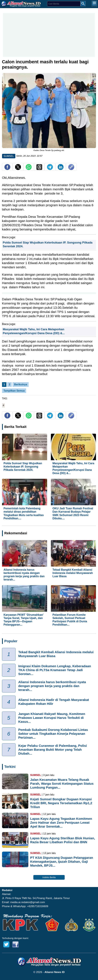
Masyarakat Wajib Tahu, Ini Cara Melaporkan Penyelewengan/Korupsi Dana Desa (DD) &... (73, 468)
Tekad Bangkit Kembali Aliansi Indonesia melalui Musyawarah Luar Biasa (73, 573)
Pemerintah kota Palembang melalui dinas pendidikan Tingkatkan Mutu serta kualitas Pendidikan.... (24, 513)
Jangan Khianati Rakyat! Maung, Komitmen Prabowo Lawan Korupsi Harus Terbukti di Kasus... (52, 718)
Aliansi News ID (55, 972)
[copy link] (71, 169)
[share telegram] (50, 169)
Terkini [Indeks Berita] (10, 767)
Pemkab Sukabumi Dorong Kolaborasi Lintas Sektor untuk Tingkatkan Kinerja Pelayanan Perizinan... (53, 734)
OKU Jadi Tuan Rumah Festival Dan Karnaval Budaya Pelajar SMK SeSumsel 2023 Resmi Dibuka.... (73, 513)
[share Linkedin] (61, 169)
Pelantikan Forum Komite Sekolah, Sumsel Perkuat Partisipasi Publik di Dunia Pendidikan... (70, 620)
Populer (11, 641)
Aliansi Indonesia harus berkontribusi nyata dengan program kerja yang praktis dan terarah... (24, 575)
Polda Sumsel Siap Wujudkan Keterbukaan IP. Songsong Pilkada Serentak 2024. (23, 467)
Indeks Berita (49, 877)
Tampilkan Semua (14, 391)
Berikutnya (21, 384)
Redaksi (7, 890)
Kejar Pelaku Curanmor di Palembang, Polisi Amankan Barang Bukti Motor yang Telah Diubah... (53, 750)
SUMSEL (9, 156)
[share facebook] (7, 169)
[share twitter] (18, 169)
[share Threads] (39, 169)
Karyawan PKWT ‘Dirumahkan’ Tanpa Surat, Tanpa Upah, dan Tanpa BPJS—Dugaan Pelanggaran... (24, 620)
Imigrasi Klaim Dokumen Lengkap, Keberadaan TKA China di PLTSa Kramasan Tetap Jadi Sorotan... (55, 670)
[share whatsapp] (29, 169)
